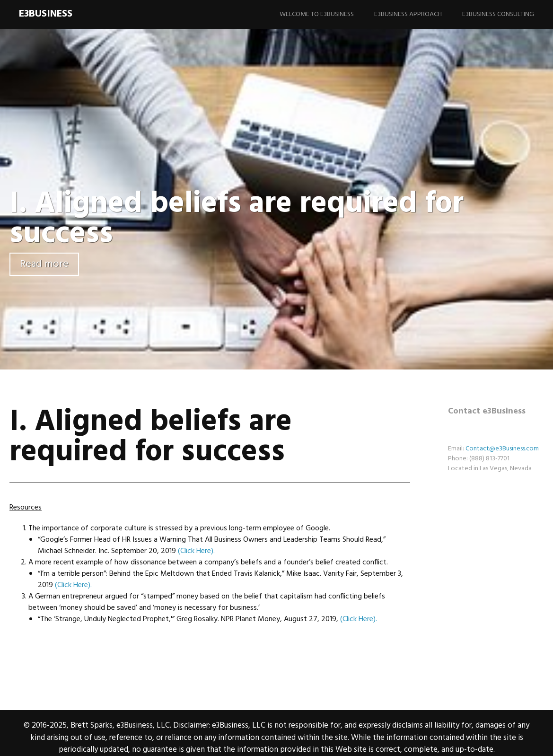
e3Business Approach (408, 14)
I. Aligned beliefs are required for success (237, 219)
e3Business (46, 14)
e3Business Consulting (498, 14)
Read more (44, 264)
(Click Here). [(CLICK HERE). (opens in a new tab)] (196, 551)
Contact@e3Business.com (502, 449)
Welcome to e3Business (317, 14)
